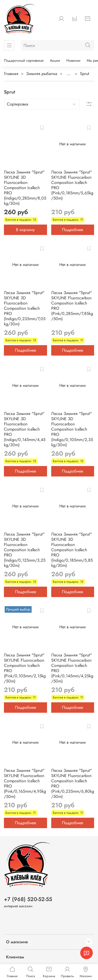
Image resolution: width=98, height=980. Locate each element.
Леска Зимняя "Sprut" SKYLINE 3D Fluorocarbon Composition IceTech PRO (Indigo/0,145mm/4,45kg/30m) (25, 429)
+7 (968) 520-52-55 (28, 899)
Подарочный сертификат (24, 60)
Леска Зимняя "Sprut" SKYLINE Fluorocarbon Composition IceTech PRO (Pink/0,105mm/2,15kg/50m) (25, 668)
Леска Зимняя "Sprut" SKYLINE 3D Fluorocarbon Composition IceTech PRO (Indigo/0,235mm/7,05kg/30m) (25, 308)
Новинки (73, 60)
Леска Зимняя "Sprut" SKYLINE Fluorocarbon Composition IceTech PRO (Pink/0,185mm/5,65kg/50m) (72, 185)
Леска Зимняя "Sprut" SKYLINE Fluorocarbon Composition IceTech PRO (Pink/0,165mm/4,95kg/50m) (25, 783)
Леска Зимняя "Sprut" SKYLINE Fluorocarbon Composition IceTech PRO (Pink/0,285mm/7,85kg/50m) (72, 306)
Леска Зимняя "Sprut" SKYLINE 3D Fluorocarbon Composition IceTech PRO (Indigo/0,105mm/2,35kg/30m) (72, 429)
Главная (11, 74)
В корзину (25, 230)
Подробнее (73, 230)
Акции (55, 60)
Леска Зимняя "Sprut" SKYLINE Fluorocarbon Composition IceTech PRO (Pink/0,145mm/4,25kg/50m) (72, 668)
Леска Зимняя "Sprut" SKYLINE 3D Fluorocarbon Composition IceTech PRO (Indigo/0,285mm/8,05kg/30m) (25, 188)
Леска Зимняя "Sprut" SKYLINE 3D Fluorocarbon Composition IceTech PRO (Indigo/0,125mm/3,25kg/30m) (25, 550)
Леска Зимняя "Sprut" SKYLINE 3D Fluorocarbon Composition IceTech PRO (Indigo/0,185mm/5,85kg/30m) (72, 550)
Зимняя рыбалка (42, 74)
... (69, 74)
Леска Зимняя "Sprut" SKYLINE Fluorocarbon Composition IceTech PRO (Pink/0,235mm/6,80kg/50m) (73, 783)
